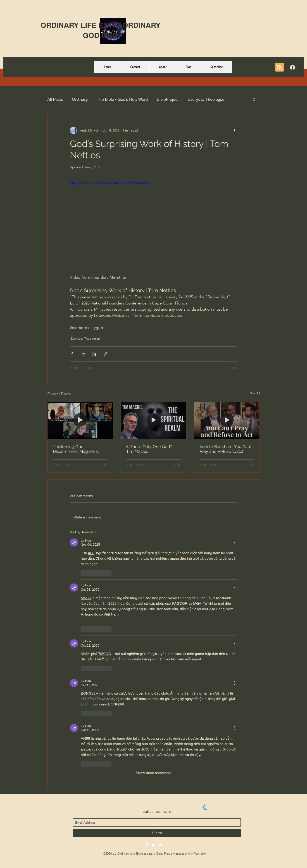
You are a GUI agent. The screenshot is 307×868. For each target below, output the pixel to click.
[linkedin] (154, 845)
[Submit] (157, 833)
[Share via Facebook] (72, 354)
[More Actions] (235, 542)
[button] (254, 99)
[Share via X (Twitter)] (83, 354)
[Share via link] (105, 354)
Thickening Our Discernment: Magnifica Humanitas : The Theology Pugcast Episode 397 (78, 449)
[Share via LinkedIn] (94, 354)
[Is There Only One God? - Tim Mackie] (153, 420)
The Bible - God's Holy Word (122, 99)
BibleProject (168, 99)
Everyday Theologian (207, 99)
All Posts (55, 99)
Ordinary (80, 99)
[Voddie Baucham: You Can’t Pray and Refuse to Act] (227, 420)
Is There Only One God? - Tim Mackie (151, 449)
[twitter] (160, 845)
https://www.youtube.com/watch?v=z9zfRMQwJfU (110, 183)
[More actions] (235, 130)
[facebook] (147, 845)
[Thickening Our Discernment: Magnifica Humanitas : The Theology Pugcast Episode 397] (80, 420)
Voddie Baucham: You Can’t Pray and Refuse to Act (226, 449)
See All (255, 393)
